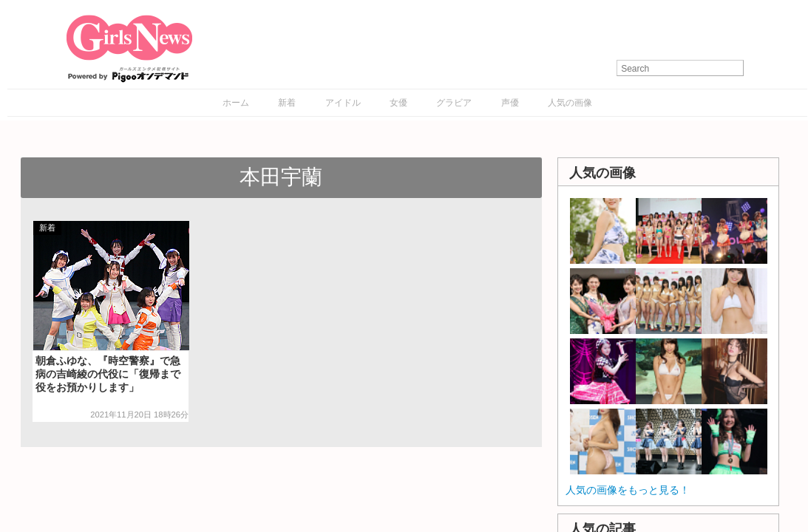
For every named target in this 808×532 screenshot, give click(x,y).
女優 (398, 103)
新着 (287, 103)
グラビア (454, 103)
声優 (510, 103)
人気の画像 (570, 103)
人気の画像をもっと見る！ (628, 490)
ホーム (236, 103)
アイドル (343, 103)
